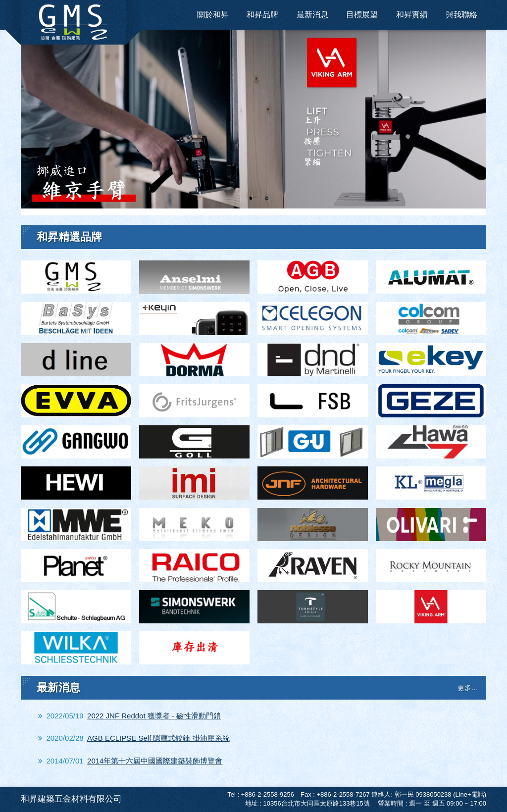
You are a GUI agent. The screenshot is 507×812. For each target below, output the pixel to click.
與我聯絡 (461, 15)
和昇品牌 (262, 15)
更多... (467, 688)
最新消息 (312, 15)
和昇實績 (412, 15)
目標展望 (362, 15)
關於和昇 (213, 15)
